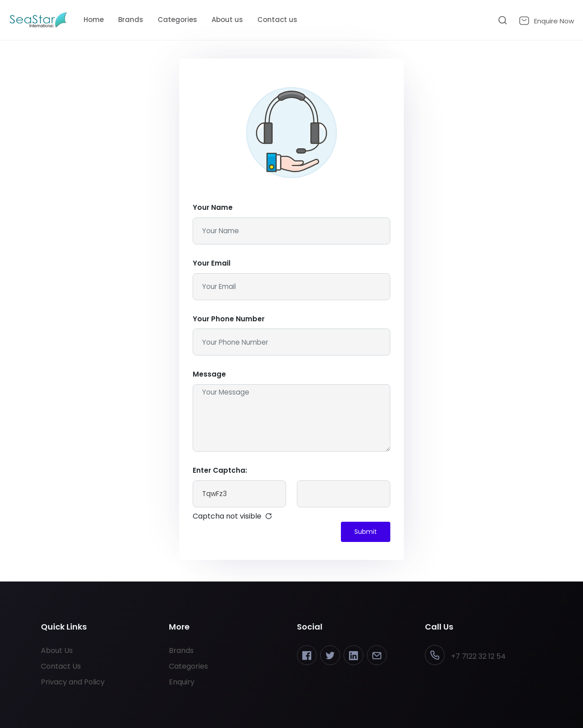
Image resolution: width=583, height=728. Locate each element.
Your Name (213, 207)
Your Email (212, 263)
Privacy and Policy (73, 682)
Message (209, 374)
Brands (131, 20)
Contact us (277, 20)
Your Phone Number (229, 319)
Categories (177, 20)
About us (227, 20)
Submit (366, 532)
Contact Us (61, 666)
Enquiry (182, 682)
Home (94, 20)
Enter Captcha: (220, 470)
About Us (57, 650)
